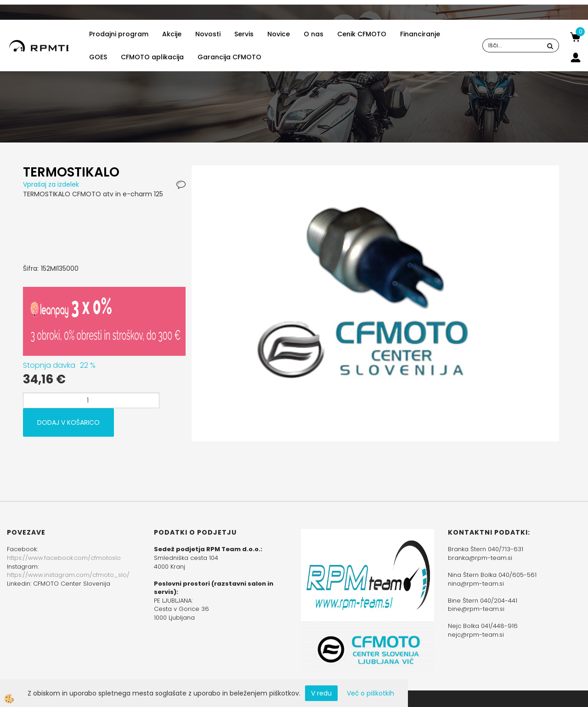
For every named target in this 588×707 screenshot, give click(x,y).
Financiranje (420, 34)
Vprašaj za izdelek (51, 184)
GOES (98, 57)
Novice (279, 34)
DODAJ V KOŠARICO (68, 422)
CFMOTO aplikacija (152, 57)
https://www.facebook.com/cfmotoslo (64, 558)
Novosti (208, 34)
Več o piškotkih (370, 693)
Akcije (172, 34)
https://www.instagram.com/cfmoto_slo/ (68, 575)
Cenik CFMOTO (362, 34)
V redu (321, 693)
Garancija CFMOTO (229, 57)
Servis (244, 34)
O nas (314, 34)
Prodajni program (119, 34)
